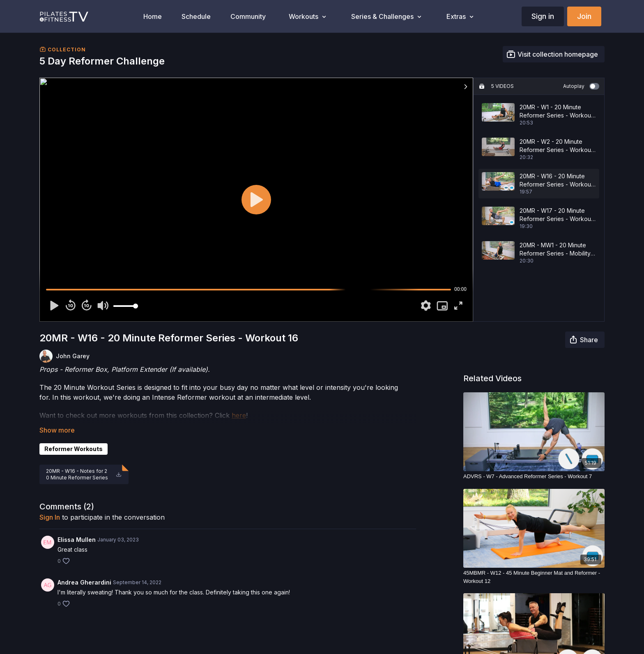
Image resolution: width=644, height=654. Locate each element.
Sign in (543, 16)
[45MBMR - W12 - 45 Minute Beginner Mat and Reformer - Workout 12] (534, 577)
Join (584, 16)
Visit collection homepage (552, 54)
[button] (466, 87)
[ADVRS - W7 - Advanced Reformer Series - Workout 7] (534, 477)
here (239, 415)
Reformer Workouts (74, 449)
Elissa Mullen (77, 540)
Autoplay (581, 86)
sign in (50, 517)
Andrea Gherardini (84, 582)
